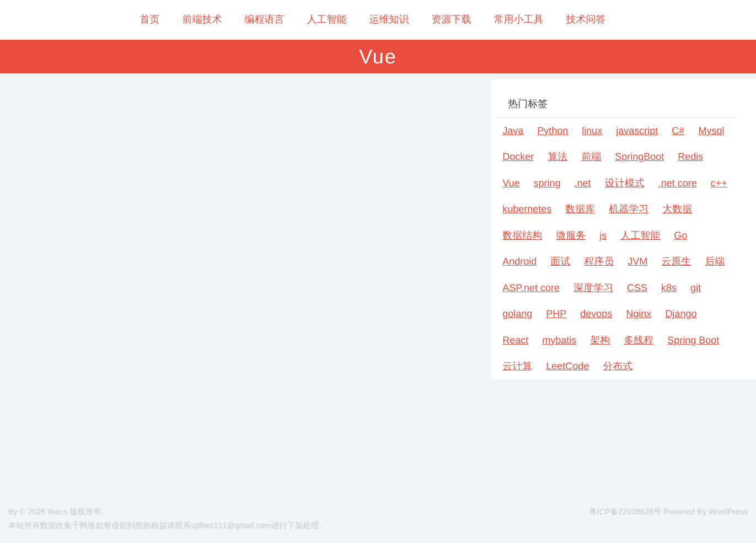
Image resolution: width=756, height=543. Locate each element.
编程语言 (265, 19)
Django (681, 314)
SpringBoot (639, 157)
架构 (600, 340)
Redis (690, 157)
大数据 (677, 209)
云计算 (517, 366)
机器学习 (629, 209)
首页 (150, 19)
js (603, 235)
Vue (511, 183)
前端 (591, 157)
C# (678, 131)
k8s (669, 288)
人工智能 (327, 19)
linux (592, 131)
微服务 (571, 235)
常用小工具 (519, 19)
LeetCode (567, 366)
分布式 (618, 366)
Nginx (639, 314)
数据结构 (522, 235)
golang (517, 314)
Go (680, 235)
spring (547, 183)
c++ (719, 183)
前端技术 (202, 19)
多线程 (639, 340)
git (696, 288)
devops (596, 314)
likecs (57, 512)
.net (583, 183)
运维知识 (389, 19)
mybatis (559, 340)
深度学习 (593, 288)
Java (513, 131)
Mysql (711, 131)
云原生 (676, 261)
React (515, 340)
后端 (715, 261)
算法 (557, 157)
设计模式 (625, 183)
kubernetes (527, 209)
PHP (556, 314)
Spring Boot (693, 340)
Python (553, 131)
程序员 (599, 261)
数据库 (580, 209)
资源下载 (452, 19)
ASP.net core (531, 288)
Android (519, 261)
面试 (560, 261)
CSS (637, 288)
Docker (518, 157)
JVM (637, 261)
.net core (678, 183)
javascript (637, 131)
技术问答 (586, 19)
